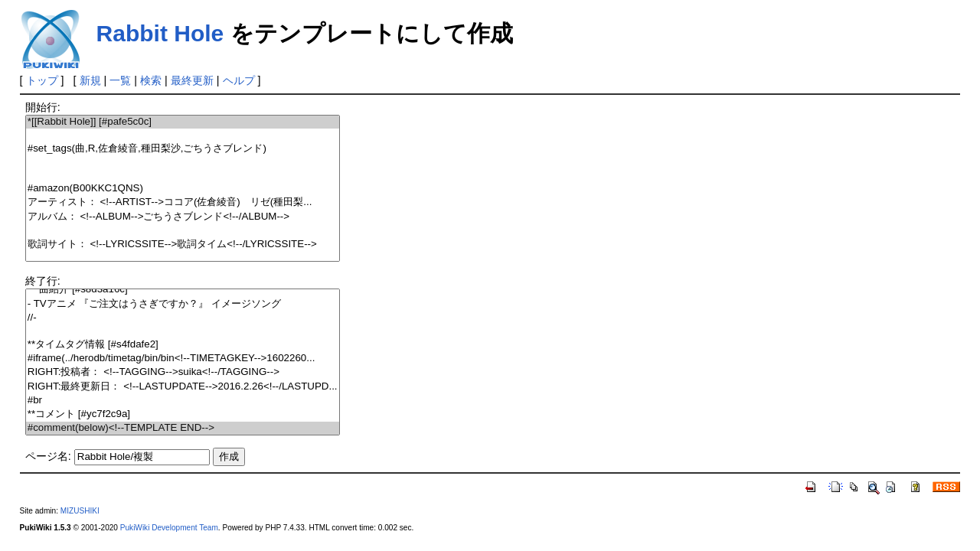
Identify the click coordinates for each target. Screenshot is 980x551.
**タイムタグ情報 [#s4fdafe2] (183, 345)
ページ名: (48, 456)
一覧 (120, 80)
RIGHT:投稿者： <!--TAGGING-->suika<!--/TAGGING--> (183, 372)
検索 (151, 80)
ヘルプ (239, 80)
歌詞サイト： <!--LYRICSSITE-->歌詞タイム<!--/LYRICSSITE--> (183, 245)
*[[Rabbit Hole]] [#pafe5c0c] (183, 122)
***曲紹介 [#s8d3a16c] (183, 290)
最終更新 (192, 80)
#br (183, 401)
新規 (90, 80)
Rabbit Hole (160, 33)
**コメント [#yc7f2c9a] (183, 414)
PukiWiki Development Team (169, 528)
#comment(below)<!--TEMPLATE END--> (183, 428)
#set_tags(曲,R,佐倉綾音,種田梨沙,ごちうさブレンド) (183, 149)
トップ (42, 80)
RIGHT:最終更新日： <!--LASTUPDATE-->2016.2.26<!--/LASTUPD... (183, 387)
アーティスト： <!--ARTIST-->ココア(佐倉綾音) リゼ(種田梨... (183, 202)
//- (183, 318)
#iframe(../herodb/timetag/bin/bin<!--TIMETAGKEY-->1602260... (183, 359)
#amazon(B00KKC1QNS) (183, 189)
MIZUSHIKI (80, 511)
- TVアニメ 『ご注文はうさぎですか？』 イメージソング (183, 304)
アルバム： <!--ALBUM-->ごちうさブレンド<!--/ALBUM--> (183, 217)
